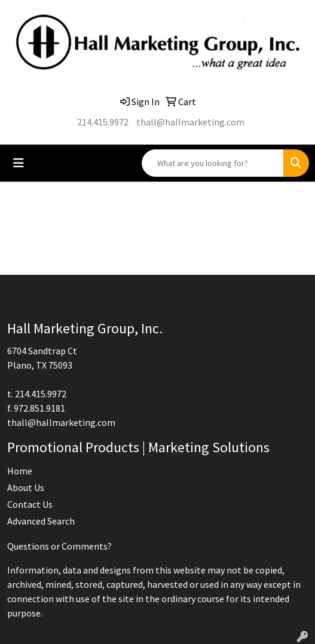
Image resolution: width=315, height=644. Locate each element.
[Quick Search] (213, 163)
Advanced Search (41, 521)
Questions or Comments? (59, 546)
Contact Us (30, 504)
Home (20, 471)
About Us (26, 487)
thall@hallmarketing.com (190, 122)
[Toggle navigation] (19, 163)
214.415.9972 (103, 122)
